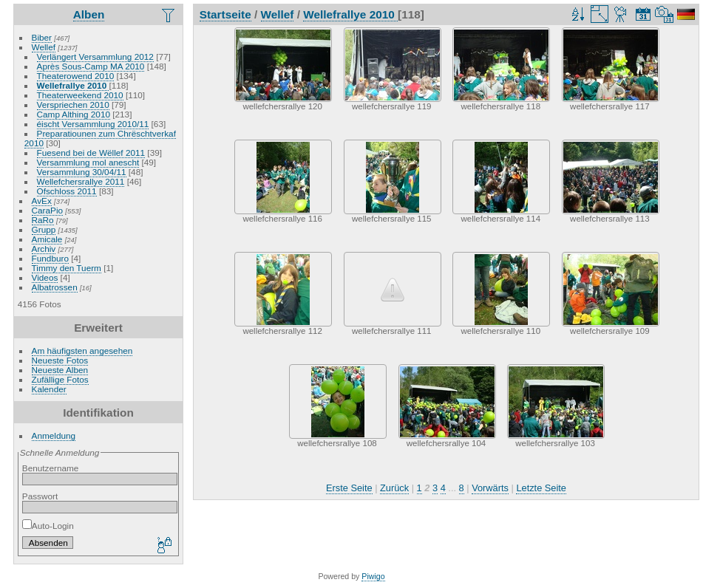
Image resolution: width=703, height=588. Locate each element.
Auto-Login (48, 526)
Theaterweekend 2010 (80, 95)
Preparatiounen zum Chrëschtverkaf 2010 (100, 138)
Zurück (394, 488)
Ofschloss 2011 (67, 191)
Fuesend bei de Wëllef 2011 (91, 153)
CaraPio (48, 210)
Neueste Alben (60, 370)
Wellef (44, 47)
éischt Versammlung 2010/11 (93, 124)
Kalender (49, 389)
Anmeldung (54, 435)
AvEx (42, 201)
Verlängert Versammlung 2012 (95, 57)
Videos (45, 277)
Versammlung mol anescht (88, 162)
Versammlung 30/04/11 (82, 172)
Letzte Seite (541, 488)
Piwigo (373, 576)
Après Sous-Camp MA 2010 (91, 66)
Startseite (225, 14)
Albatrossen (55, 287)
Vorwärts (490, 488)
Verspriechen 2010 (73, 105)
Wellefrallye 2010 (73, 85)
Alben (89, 14)
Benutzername (51, 468)
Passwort (40, 496)
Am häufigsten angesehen (82, 351)
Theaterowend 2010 (76, 76)
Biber (42, 37)
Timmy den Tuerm (67, 268)
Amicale (47, 239)
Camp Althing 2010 (74, 114)
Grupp (44, 229)
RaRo (43, 220)
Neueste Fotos (60, 360)
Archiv (44, 249)
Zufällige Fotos (60, 379)
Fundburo (50, 258)
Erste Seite (349, 488)
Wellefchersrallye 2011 (81, 181)
